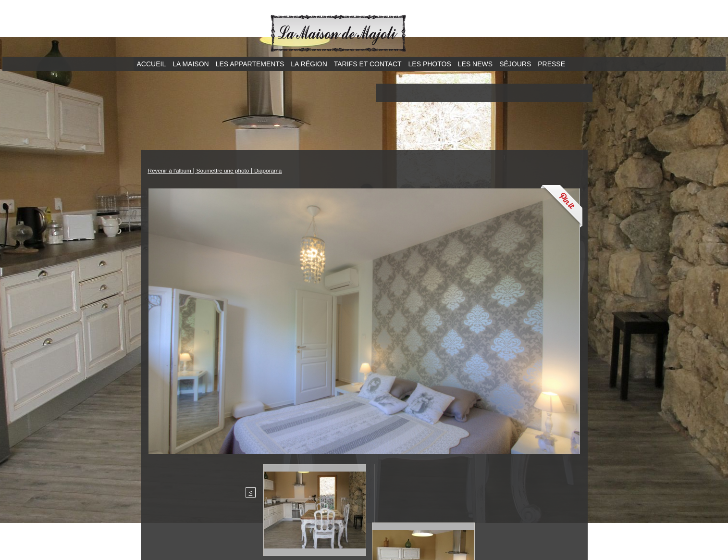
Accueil (152, 64)
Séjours (515, 64)
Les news (475, 64)
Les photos (430, 64)
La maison (191, 64)
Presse (551, 64)
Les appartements (250, 64)
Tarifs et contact (368, 64)
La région (309, 64)
